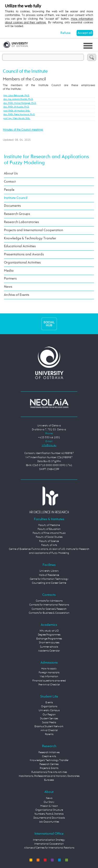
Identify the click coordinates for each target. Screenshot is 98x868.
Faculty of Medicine (49, 525)
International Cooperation (49, 844)
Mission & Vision (49, 806)
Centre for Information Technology (49, 579)
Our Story (49, 802)
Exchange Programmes (49, 639)
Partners (10, 279)
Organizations (49, 706)
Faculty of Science (49, 541)
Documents (12, 206)
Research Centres (49, 764)
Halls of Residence (49, 575)
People (9, 190)
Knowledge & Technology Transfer (30, 238)
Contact (10, 182)
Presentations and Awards (24, 254)
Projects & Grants (49, 768)
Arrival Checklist (49, 730)
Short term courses (49, 643)
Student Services (49, 719)
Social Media (49, 722)
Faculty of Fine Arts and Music (49, 533)
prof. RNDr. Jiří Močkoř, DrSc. (17, 111)
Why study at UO (49, 631)
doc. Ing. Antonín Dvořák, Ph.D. (18, 99)
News (8, 287)
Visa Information (49, 676)
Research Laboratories (21, 222)
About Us (11, 174)
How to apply (49, 669)
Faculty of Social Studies (49, 537)
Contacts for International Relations (49, 605)
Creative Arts (49, 756)
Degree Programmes (49, 635)
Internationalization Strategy (49, 840)
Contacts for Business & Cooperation (49, 613)
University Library (49, 571)
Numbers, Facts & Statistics (49, 814)
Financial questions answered (49, 681)
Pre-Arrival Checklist (49, 685)
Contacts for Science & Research (49, 609)
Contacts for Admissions (49, 601)
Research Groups (17, 214)
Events (49, 702)
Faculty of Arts (49, 545)
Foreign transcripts (49, 673)
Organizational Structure (49, 810)
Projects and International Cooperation (33, 230)
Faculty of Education (49, 529)
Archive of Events (17, 295)
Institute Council (16, 198)
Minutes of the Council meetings (23, 130)
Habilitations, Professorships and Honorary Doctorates (49, 776)
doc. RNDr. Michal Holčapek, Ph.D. (20, 103)
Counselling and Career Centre (49, 583)
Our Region (49, 715)
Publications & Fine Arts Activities (49, 772)
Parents (49, 734)
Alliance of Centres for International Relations (49, 848)
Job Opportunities (49, 822)
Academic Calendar (49, 651)
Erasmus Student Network (49, 726)
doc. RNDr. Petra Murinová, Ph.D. (19, 115)
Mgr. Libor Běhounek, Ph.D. (16, 96)
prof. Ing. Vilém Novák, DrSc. (17, 118)
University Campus (49, 710)
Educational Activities (20, 246)
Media (9, 271)
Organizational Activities (22, 263)
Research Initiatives (49, 752)
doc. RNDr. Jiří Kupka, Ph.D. (16, 107)
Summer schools (49, 647)
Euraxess (49, 780)
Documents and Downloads (49, 818)
